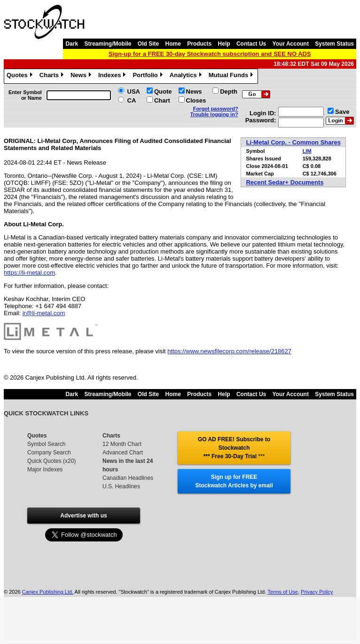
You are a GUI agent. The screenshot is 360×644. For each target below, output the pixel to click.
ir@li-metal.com (44, 313)
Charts (53, 76)
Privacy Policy (317, 592)
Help (224, 44)
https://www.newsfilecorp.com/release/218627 (229, 351)
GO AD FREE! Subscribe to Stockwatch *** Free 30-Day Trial (234, 448)
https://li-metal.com (29, 273)
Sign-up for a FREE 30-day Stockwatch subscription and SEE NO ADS (210, 54)
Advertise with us (83, 516)
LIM (307, 151)
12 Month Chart (122, 444)
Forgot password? (216, 109)
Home (173, 44)
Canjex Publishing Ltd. (48, 592)
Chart (162, 100)
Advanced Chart (123, 453)
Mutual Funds (232, 76)
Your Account (291, 44)
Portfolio (149, 76)
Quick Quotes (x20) (51, 461)
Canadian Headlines (128, 478)
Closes (196, 100)
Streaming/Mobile (108, 44)
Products (199, 44)
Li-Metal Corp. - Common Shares (293, 142)
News (82, 76)
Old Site (148, 44)
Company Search (49, 453)
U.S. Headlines (121, 486)
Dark (72, 44)
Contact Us (251, 44)
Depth (229, 91)
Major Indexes (45, 469)
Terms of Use (283, 592)
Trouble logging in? (214, 114)
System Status (334, 44)
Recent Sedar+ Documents (285, 182)
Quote (163, 91)
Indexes (113, 76)
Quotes (21, 76)
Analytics (187, 76)
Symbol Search (46, 444)
